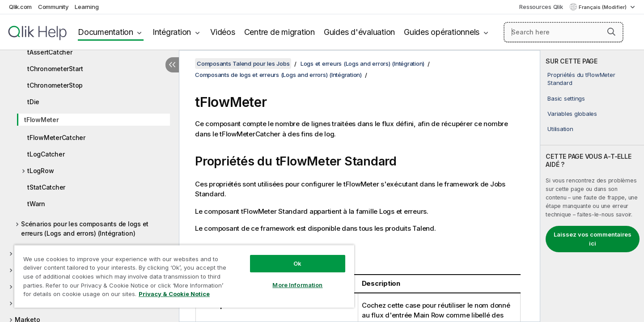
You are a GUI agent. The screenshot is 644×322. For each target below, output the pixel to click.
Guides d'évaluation (359, 32)
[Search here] (564, 32)
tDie (33, 102)
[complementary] (592, 186)
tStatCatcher (46, 187)
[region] (184, 276)
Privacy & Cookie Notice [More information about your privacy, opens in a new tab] (174, 294)
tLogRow (40, 171)
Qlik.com (20, 7)
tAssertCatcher (50, 52)
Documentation (106, 32)
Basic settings (566, 98)
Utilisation (560, 129)
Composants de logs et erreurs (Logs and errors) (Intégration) (278, 75)
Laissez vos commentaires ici (593, 239)
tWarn (36, 204)
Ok (297, 263)
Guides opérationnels (442, 32)
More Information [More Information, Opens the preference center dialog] (297, 285)
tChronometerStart (55, 69)
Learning (87, 7)
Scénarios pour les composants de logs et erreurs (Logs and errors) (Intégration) (85, 229)
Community (53, 7)
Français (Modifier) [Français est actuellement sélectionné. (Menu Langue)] (603, 7)
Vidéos (223, 32)
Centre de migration (280, 32)
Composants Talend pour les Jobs (243, 64)
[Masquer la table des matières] (172, 65)
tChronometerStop (55, 85)
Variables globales (572, 114)
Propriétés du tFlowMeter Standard (581, 79)
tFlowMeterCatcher (56, 138)
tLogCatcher (46, 154)
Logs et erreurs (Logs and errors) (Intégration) (362, 64)
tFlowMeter (42, 120)
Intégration (172, 32)
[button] (611, 32)
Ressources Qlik (541, 7)
